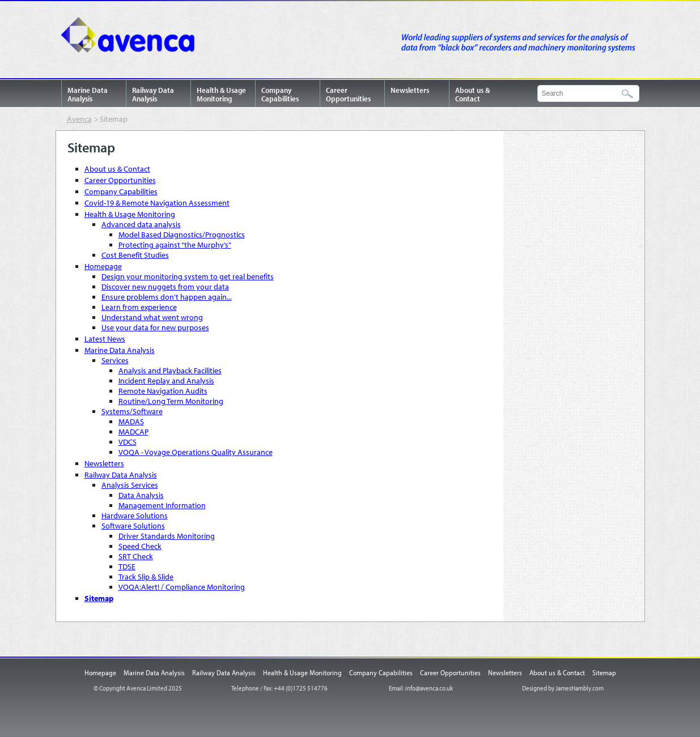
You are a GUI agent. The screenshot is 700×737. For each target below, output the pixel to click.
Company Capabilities (280, 94)
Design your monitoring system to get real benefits (188, 276)
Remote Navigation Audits (163, 391)
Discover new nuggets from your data (165, 287)
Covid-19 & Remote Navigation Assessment (157, 203)
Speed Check (140, 546)
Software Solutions (133, 526)
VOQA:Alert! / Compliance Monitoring (182, 587)
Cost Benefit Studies (135, 255)
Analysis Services (130, 485)
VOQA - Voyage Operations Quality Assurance (196, 452)
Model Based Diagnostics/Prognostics (182, 235)
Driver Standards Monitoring (167, 536)
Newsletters (410, 90)
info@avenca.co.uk (429, 688)
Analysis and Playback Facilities (170, 370)
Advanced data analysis (141, 224)
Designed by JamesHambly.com (563, 688)
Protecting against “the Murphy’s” (175, 245)
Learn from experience (139, 307)
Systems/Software (132, 411)
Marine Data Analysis (88, 94)
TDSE (127, 566)
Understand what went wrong (152, 317)
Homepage (103, 266)
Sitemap (99, 598)
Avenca (132, 37)
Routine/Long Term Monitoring (171, 401)
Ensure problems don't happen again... (167, 297)
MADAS (131, 421)
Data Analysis (141, 495)
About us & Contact (472, 94)
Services (115, 360)
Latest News (105, 339)
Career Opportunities (348, 94)
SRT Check (136, 556)
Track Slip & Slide (146, 577)
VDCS (128, 442)
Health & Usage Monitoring (221, 94)
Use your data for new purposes (155, 327)
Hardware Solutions (135, 516)
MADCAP (133, 432)
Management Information (162, 505)
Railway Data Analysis (153, 94)
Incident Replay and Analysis (166, 381)
